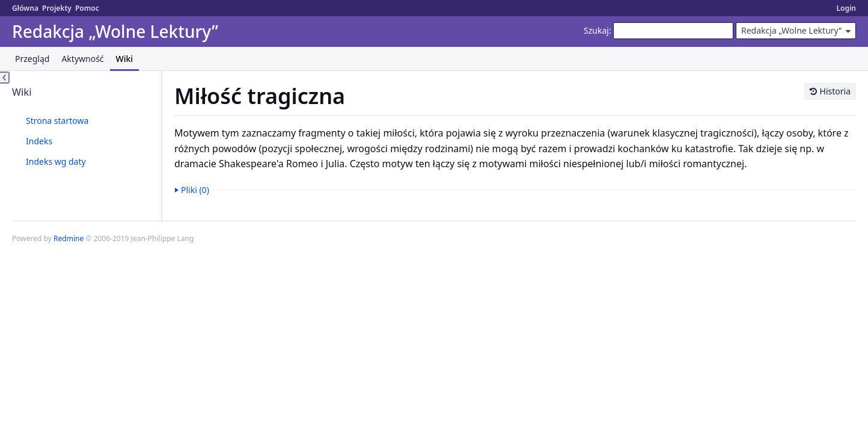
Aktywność (82, 59)
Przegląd (32, 59)
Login (846, 8)
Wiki (125, 59)
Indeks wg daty (56, 161)
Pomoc (87, 8)
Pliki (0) (195, 190)
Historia (835, 91)
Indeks (39, 141)
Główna (25, 8)
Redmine (69, 238)
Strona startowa (57, 121)
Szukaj (596, 30)
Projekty (57, 8)
